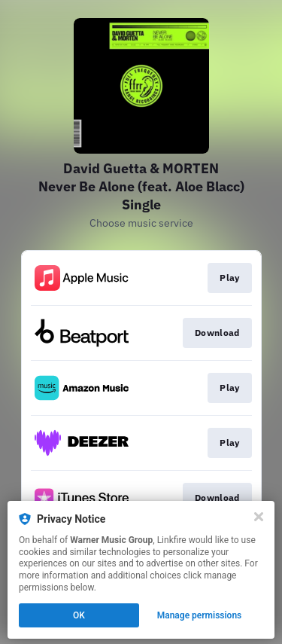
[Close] (259, 517)
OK (79, 615)
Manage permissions (200, 615)
